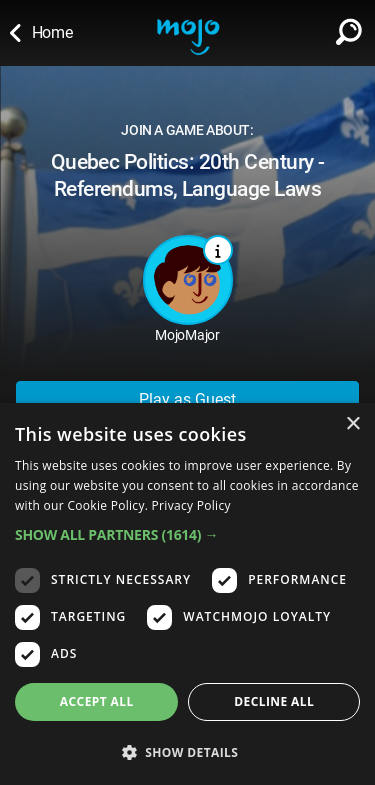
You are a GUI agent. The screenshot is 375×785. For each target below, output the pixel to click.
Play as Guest (187, 399)
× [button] (352, 424)
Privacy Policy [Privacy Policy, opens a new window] (191, 505)
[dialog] (187, 594)
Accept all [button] (97, 701)
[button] (187, 534)
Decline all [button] (274, 701)
